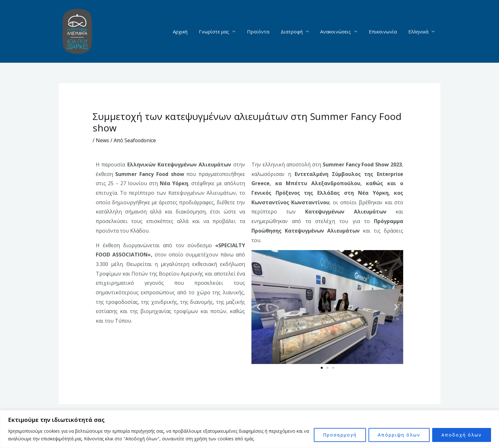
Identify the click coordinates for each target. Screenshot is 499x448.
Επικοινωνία (386, 31)
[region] (250, 429)
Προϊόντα (266, 31)
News (102, 140)
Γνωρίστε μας (224, 31)
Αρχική (192, 31)
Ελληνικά (419, 31)
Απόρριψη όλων (399, 435)
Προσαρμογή (340, 435)
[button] (259, 307)
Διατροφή (298, 31)
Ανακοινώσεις (340, 31)
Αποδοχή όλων (462, 435)
